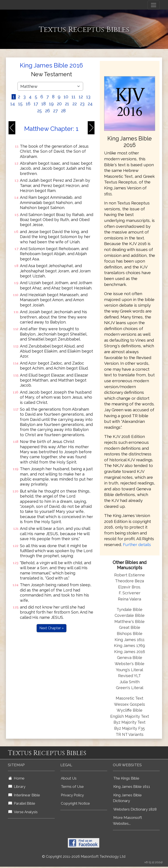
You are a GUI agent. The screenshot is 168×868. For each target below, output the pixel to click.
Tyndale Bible (129, 610)
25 (39, 111)
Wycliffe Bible (129, 710)
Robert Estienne (129, 575)
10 (66, 97)
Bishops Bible (130, 634)
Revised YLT (129, 676)
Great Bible (130, 627)
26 (47, 111)
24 (90, 104)
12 (81, 97)
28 (63, 111)
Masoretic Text (129, 698)
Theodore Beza (129, 581)
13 (88, 97)
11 (73, 97)
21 (67, 104)
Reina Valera (129, 599)
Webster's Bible (129, 664)
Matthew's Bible (129, 622)
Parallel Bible (22, 803)
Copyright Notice (75, 803)
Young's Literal (129, 670)
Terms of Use (72, 787)
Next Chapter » (52, 628)
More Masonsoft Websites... (127, 820)
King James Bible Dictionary (127, 798)
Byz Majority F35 (129, 728)
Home (16, 778)
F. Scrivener (130, 593)
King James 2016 (130, 652)
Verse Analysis (23, 812)
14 (13, 104)
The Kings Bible (126, 778)
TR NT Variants (130, 734)
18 (44, 104)
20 (59, 104)
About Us (69, 778)
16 (28, 104)
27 (55, 111)
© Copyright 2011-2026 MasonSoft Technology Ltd (84, 857)
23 (82, 104)
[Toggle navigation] (154, 5)
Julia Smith (130, 682)
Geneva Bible (130, 658)
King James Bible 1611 (132, 787)
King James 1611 (130, 640)
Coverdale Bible (130, 615)
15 (20, 104)
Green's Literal (130, 688)
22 (75, 104)
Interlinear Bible (24, 795)
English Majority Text (130, 716)
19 (51, 104)
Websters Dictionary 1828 (135, 809)
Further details (137, 545)
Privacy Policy (72, 795)
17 (36, 104)
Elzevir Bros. (129, 587)
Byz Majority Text (129, 722)
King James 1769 (129, 646)
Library (17, 787)
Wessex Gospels (129, 704)
